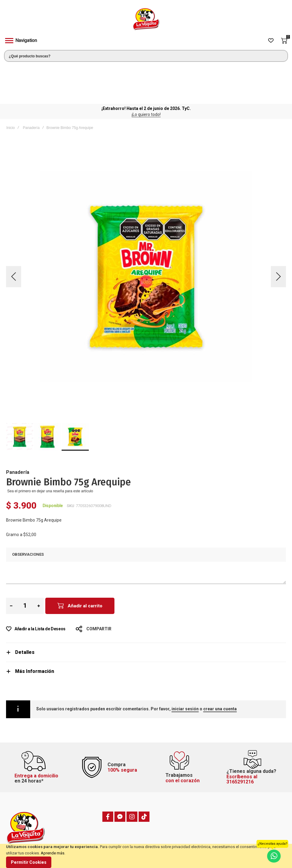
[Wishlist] (271, 41)
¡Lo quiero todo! (146, 75)
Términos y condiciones (244, 833)
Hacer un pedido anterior (172, 841)
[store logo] (146, 19)
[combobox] (146, 56)
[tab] (146, 613)
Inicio (11, 88)
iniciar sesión (185, 669)
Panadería (31, 88)
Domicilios (88, 841)
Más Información (35, 632)
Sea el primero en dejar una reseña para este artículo (50, 452)
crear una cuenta (220, 669)
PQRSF (85, 833)
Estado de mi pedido (169, 833)
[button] (14, 237)
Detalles (25, 613)
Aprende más (53, 853)
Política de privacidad (242, 841)
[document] (146, 856)
